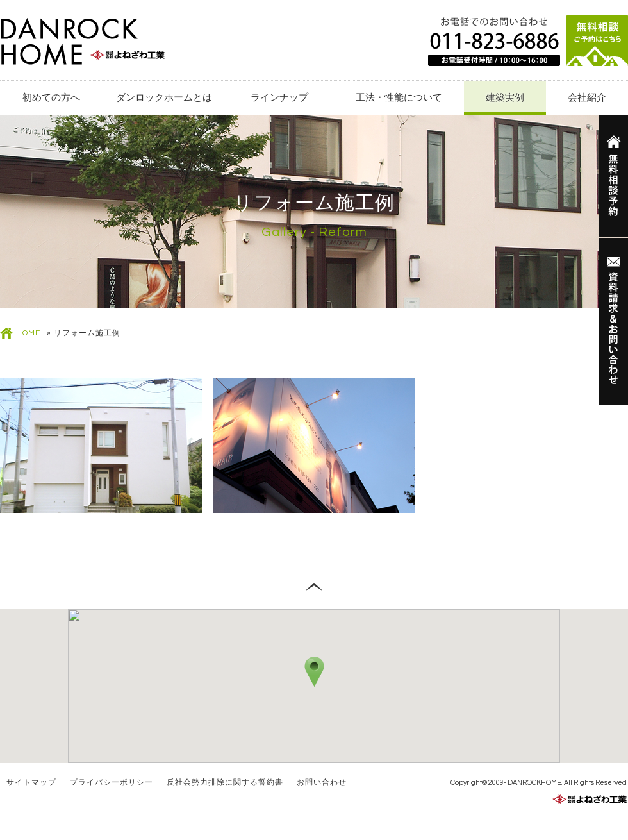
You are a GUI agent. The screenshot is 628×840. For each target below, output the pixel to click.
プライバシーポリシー (112, 783)
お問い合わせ (322, 783)
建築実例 (505, 98)
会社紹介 (587, 98)
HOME (28, 333)
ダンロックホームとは (164, 98)
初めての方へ (51, 98)
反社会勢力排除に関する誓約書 (225, 783)
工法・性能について (399, 98)
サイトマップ (31, 783)
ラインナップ (279, 98)
